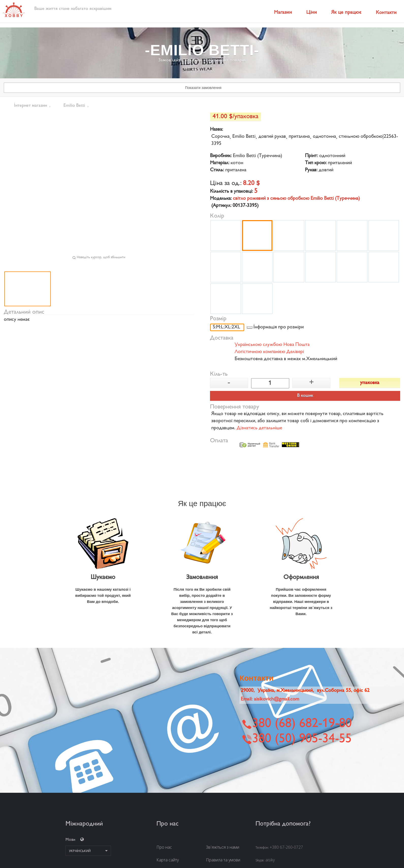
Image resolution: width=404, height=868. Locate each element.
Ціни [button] (312, 13)
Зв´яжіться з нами (223, 847)
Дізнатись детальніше (259, 428)
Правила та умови (223, 860)
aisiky (270, 860)
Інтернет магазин (30, 106)
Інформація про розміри (279, 327)
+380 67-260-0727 (286, 847)
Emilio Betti (74, 106)
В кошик (305, 396)
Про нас (164, 847)
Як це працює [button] (346, 13)
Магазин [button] (283, 13)
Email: (270, 699)
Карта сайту (168, 860)
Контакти (386, 13)
